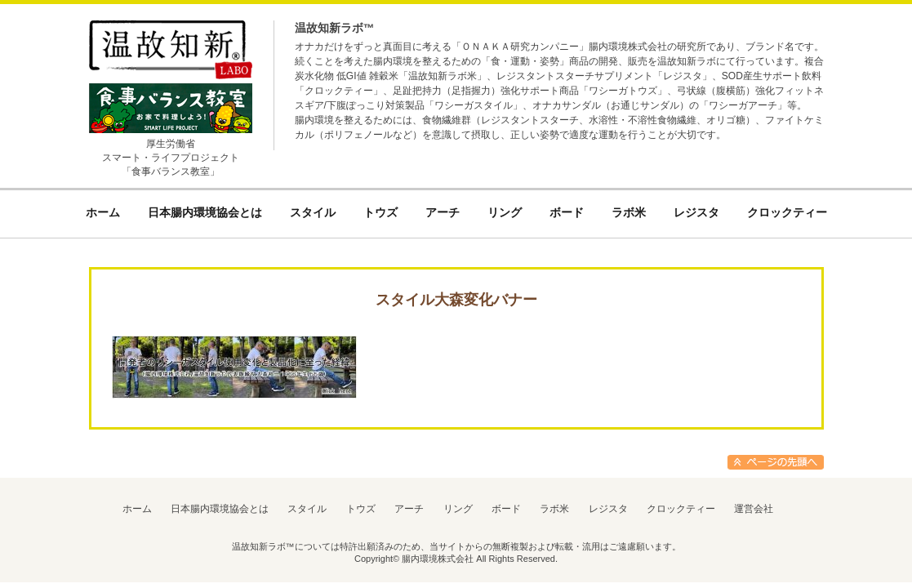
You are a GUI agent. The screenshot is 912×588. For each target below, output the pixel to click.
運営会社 (754, 509)
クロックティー (681, 509)
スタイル (307, 509)
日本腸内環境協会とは (220, 509)
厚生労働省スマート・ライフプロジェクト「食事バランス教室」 (171, 158)
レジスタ (608, 509)
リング (458, 509)
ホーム (137, 509)
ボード (506, 509)
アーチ (409, 509)
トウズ (361, 509)
